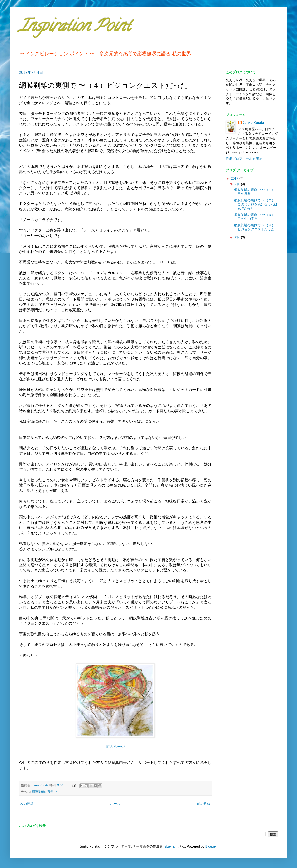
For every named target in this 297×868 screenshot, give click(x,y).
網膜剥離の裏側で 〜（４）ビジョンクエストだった (254, 227)
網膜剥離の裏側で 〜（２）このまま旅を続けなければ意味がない (256, 204)
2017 (235, 178)
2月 (238, 237)
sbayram (171, 846)
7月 (238, 184)
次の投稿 (27, 804)
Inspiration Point (75, 28)
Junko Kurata (253, 123)
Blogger (211, 846)
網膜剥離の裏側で (44, 792)
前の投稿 (204, 804)
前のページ (115, 747)
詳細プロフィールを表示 (244, 158)
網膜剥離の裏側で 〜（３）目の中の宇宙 (254, 217)
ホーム (115, 804)
